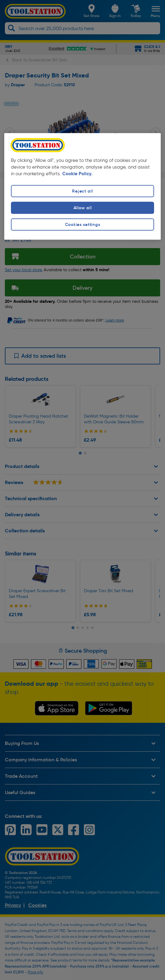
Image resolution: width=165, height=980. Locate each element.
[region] (83, 186)
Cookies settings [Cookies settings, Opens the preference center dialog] (83, 225)
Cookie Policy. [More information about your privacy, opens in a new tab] (77, 174)
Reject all (82, 191)
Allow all (82, 208)
